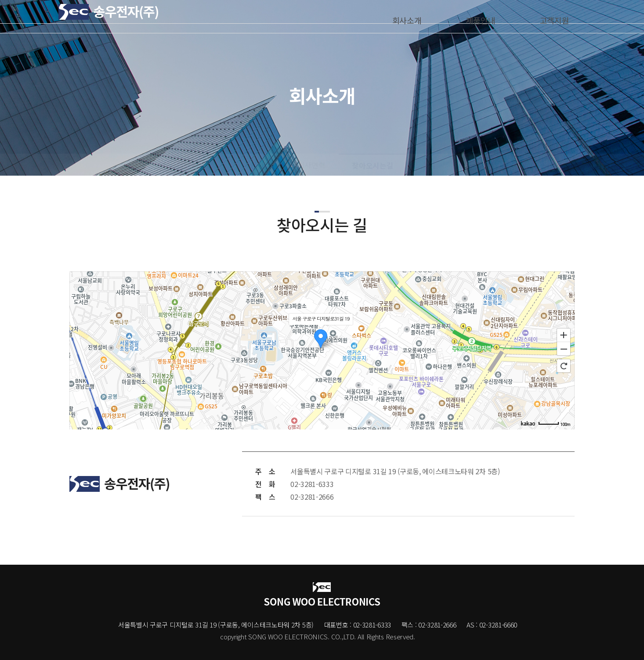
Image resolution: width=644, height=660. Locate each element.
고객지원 (549, 16)
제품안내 (475, 16)
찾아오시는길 (373, 166)
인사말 (261, 165)
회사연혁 (312, 165)
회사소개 (401, 16)
